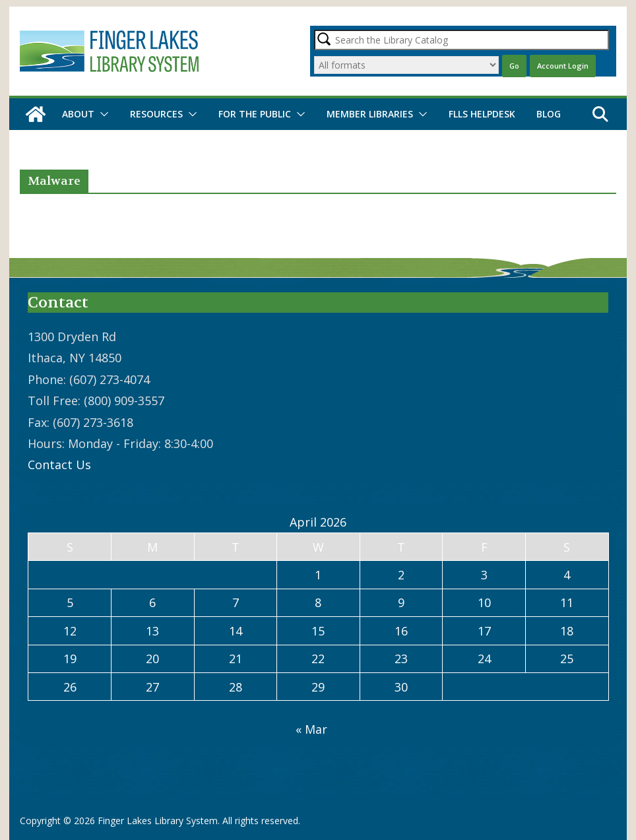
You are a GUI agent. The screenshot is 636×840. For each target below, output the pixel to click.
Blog (549, 114)
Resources (156, 114)
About (78, 114)
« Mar (311, 729)
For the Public (255, 114)
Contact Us (59, 465)
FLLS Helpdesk (482, 114)
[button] (102, 114)
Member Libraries (370, 114)
